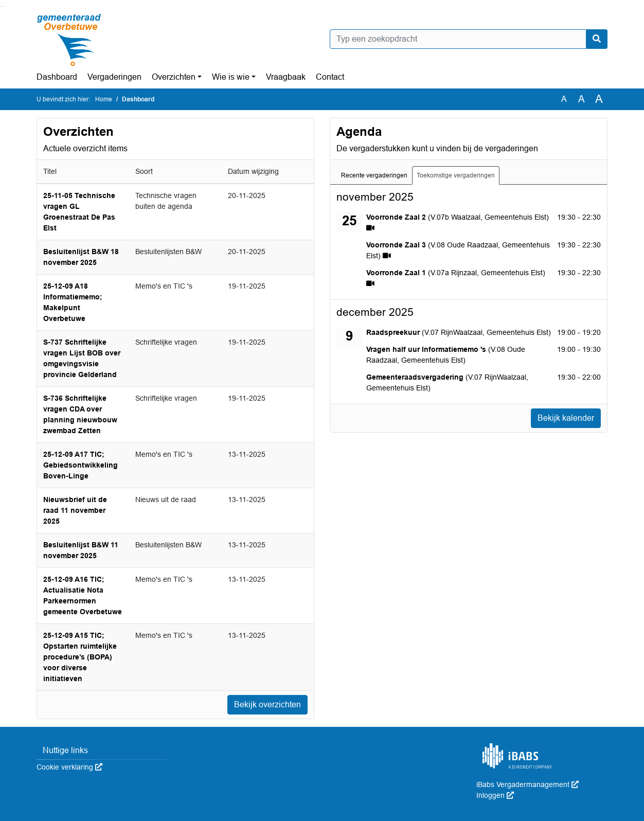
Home (104, 99)
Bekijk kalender (566, 418)
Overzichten (174, 77)
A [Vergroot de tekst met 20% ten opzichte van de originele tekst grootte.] (582, 99)
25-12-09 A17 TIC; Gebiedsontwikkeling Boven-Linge (80, 465)
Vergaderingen (114, 77)
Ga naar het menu (3, 6)
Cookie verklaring (69, 767)
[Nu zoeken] (597, 39)
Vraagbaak (286, 77)
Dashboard (57, 77)
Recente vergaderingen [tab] (374, 175)
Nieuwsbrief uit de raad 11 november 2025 (75, 510)
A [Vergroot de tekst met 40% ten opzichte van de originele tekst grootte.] (599, 99)
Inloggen (495, 795)
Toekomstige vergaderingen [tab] (456, 175)
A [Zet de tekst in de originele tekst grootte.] (564, 99)
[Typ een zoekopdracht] (469, 39)
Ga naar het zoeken (1, 6)
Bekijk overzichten (267, 704)
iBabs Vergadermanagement (527, 784)
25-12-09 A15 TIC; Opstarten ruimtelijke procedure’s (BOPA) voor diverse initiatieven (80, 657)
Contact (330, 77)
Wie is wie (231, 77)
